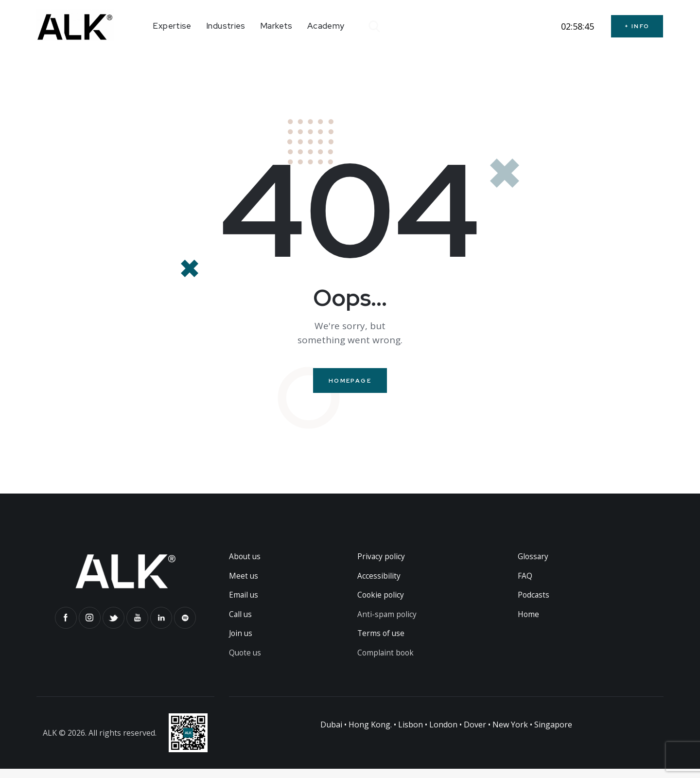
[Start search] (374, 27)
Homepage (350, 381)
